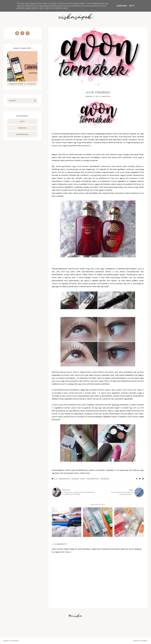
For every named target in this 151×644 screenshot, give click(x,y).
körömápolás (64, 479)
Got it (132, 6)
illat (56, 479)
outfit (22, 121)
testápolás (105, 479)
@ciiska (75, 616)
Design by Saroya (140, 641)
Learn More (122, 6)
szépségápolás (93, 479)
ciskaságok (75, 17)
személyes (22, 128)
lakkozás (75, 479)
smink (83, 479)
